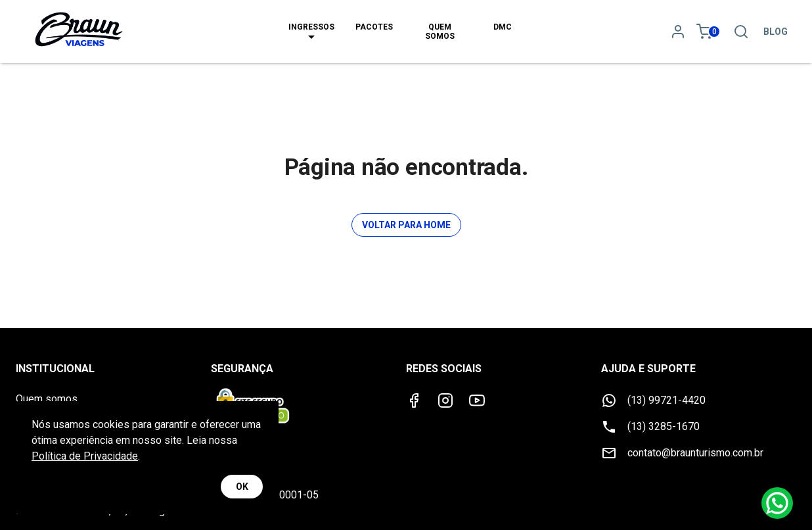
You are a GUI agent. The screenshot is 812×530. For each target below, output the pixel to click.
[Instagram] (445, 400)
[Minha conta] (678, 32)
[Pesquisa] (741, 32)
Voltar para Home (406, 225)
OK (242, 487)
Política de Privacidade (85, 456)
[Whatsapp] (777, 503)
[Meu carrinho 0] (710, 32)
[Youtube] (477, 400)
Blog (775, 32)
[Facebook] (414, 400)
